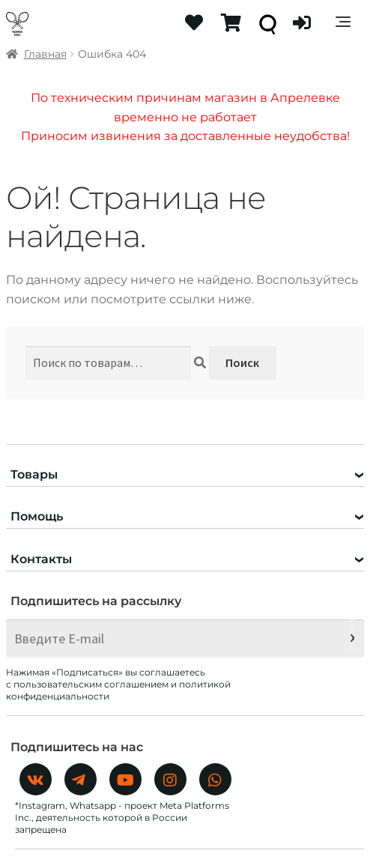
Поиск (242, 362)
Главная (45, 54)
